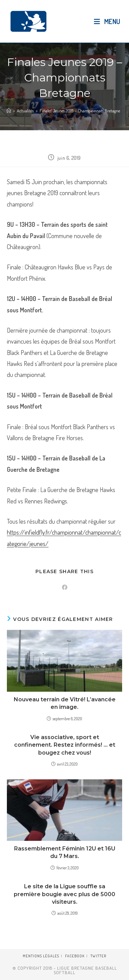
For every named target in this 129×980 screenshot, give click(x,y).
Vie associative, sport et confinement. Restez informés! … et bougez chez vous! (65, 745)
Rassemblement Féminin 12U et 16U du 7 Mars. (65, 852)
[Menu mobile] (107, 21)
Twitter (98, 956)
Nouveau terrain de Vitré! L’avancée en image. (65, 703)
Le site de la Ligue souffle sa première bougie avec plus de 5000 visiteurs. (64, 894)
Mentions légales (41, 956)
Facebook (75, 956)
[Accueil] (9, 111)
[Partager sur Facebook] (65, 588)
